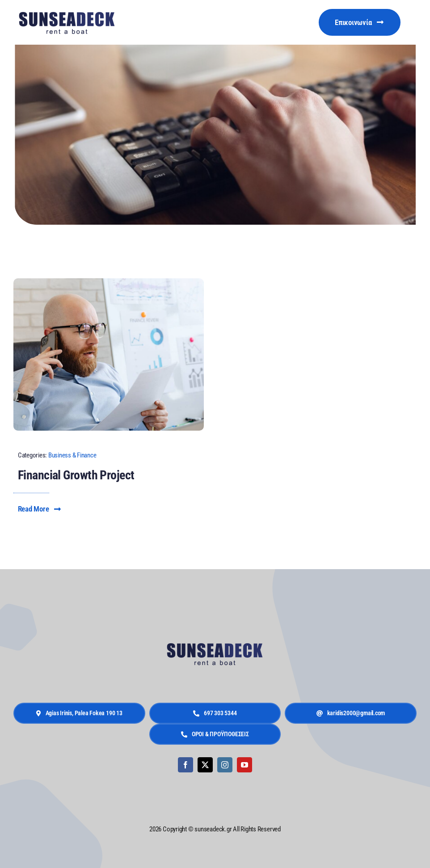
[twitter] (205, 765)
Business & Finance (72, 455)
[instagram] (225, 765)
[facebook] (185, 765)
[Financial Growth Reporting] (109, 282)
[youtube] (245, 765)
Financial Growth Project (76, 475)
